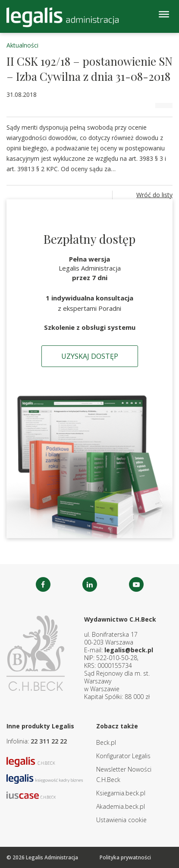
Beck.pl (106, 742)
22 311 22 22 (49, 741)
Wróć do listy (154, 195)
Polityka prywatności (125, 857)
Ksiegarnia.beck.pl (121, 793)
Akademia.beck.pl (121, 806)
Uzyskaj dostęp (90, 356)
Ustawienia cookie (121, 820)
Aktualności (22, 45)
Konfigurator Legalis (123, 756)
